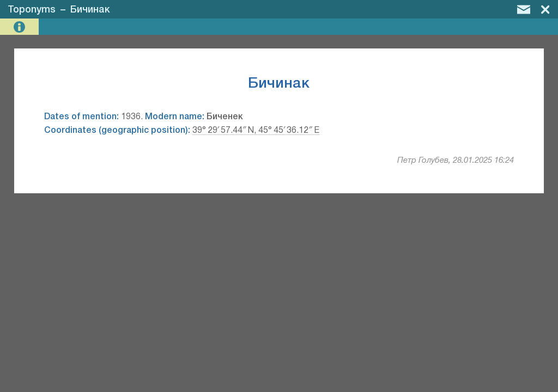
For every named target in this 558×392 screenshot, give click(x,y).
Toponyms (32, 10)
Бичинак (90, 10)
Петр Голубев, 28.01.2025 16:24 (456, 161)
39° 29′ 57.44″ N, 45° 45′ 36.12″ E (256, 131)
